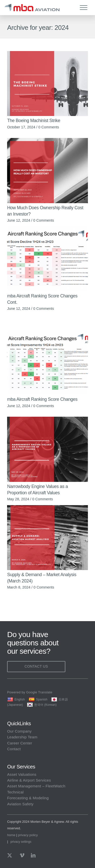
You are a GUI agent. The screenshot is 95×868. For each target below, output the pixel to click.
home (11, 835)
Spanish (38, 699)
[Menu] (81, 8)
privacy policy (28, 835)
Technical (15, 792)
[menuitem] (85, 8)
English (16, 699)
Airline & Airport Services (29, 780)
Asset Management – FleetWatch (36, 786)
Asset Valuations (22, 774)
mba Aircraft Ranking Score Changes (42, 399)
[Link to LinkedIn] (33, 855)
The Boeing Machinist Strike (34, 121)
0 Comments (49, 127)
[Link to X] (11, 855)
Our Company (19, 731)
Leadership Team (22, 737)
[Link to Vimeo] (22, 855)
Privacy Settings (21, 842)
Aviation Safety (20, 804)
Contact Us (36, 666)
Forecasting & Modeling (28, 798)
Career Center (20, 743)
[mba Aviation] (38, 8)
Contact (14, 749)
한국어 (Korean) (42, 705)
